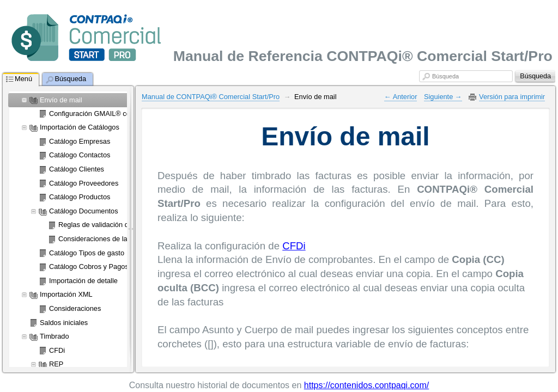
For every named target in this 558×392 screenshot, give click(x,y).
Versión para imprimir (512, 97)
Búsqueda (445, 76)
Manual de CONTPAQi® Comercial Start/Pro (211, 97)
